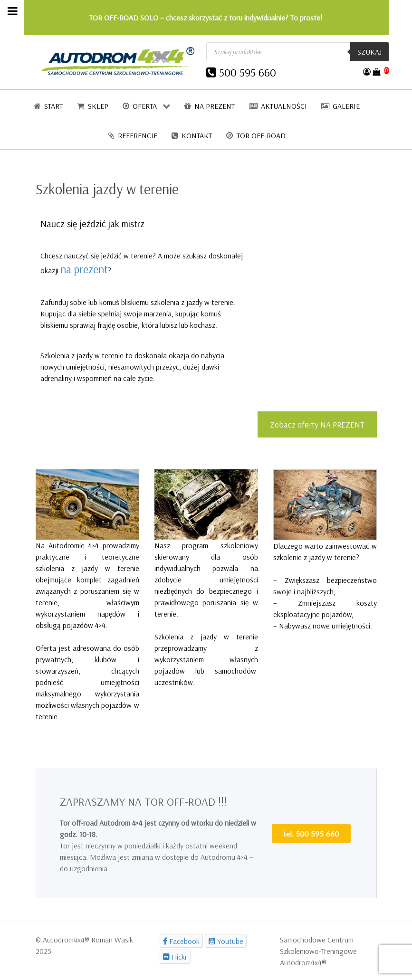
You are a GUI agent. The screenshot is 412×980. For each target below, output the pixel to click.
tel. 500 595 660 (311, 833)
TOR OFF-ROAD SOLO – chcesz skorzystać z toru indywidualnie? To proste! (206, 18)
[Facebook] (182, 941)
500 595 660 (248, 72)
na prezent (84, 269)
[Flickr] (175, 956)
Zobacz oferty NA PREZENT (317, 424)
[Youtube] (226, 941)
